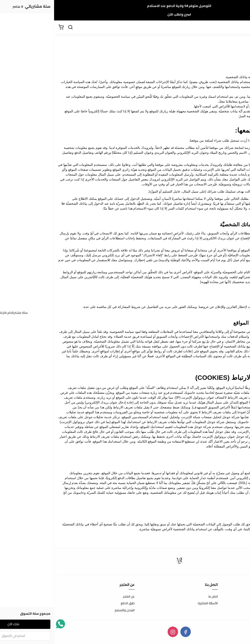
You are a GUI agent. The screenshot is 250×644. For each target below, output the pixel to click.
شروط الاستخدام (236, 597)
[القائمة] (243, 27)
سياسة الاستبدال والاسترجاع (228, 603)
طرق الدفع (74, 603)
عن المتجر (75, 597)
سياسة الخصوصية (235, 610)
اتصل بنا (159, 597)
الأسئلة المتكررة (154, 603)
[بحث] (16, 27)
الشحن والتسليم (71, 610)
